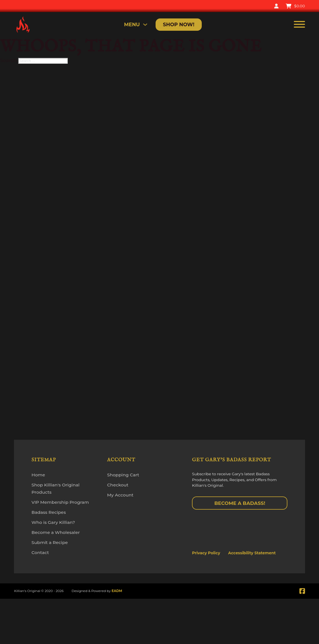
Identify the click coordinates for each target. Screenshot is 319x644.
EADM (117, 591)
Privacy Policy (206, 553)
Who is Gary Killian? (53, 522)
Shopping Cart (123, 475)
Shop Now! (179, 24)
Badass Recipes (49, 512)
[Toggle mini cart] (295, 6)
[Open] (299, 25)
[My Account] (276, 6)
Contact (40, 552)
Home (38, 475)
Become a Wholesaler (56, 532)
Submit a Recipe (50, 542)
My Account (120, 495)
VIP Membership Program (60, 502)
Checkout (118, 485)
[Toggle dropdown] (145, 25)
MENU (132, 24)
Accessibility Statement (252, 553)
